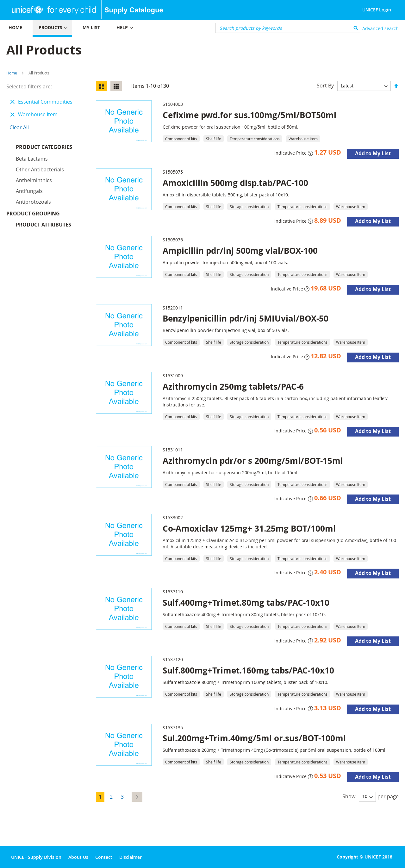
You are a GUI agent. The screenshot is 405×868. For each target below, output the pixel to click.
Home (12, 73)
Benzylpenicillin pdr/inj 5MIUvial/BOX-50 (246, 318)
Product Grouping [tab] (43, 158)
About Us (78, 857)
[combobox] (288, 28)
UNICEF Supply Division (36, 857)
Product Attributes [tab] (44, 169)
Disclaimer (131, 857)
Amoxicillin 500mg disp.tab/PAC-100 (235, 183)
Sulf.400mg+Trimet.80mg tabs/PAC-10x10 (246, 603)
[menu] (101, 28)
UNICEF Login (377, 10)
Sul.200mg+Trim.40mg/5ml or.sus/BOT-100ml (254, 738)
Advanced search (380, 28)
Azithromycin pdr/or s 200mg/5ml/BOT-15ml (253, 461)
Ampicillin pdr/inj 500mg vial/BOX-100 (240, 251)
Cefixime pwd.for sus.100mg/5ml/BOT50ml (249, 115)
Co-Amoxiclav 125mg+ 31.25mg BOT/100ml (249, 528)
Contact (104, 857)
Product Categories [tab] (44, 147)
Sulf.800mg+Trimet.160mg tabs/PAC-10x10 (248, 670)
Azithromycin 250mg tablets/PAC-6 (233, 386)
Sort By (325, 86)
